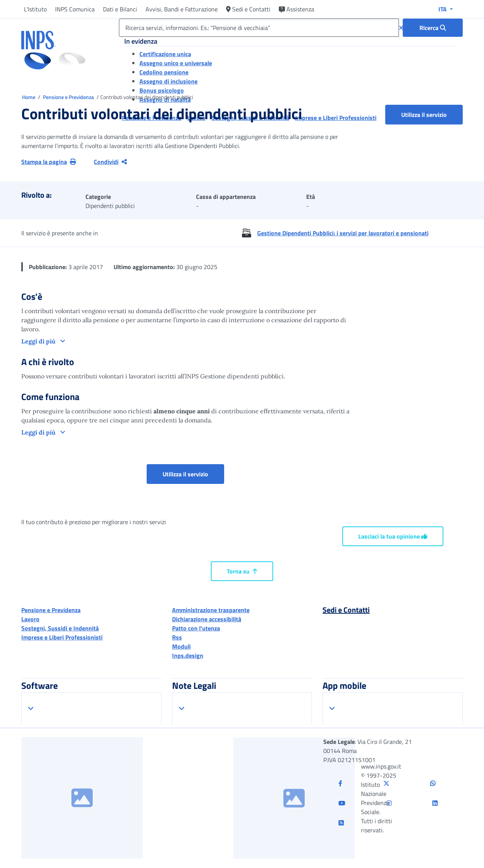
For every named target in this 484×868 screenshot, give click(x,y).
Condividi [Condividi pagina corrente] (110, 162)
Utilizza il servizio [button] (432, 114)
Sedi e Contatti (248, 9)
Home (29, 97)
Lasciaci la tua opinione (393, 536)
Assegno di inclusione (168, 81)
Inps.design (188, 655)
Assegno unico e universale (176, 63)
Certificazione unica (165, 54)
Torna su (242, 571)
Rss (177, 637)
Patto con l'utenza (196, 628)
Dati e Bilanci (120, 9)
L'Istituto (35, 9)
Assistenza (297, 9)
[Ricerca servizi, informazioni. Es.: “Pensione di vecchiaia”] (259, 28)
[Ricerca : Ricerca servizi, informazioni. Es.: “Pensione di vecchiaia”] (433, 28)
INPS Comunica (75, 9)
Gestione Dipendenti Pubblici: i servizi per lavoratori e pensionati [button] (343, 233)
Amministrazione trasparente (211, 610)
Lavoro (30, 619)
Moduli (181, 646)
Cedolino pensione (164, 72)
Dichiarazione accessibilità (207, 619)
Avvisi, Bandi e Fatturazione (182, 9)
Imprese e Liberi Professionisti (62, 637)
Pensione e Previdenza (69, 97)
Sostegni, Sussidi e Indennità (60, 628)
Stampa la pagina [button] (49, 162)
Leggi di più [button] (39, 341)
